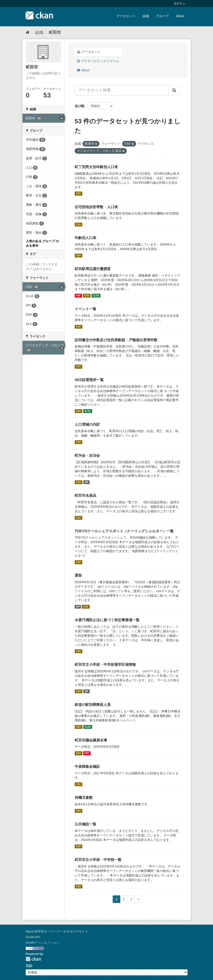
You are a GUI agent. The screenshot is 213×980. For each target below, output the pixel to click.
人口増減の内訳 (87, 424)
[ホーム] (28, 32)
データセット (126, 16)
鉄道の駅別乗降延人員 (93, 705)
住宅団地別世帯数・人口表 (96, 207)
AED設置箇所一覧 (89, 380)
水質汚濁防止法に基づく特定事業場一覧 (107, 620)
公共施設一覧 (85, 824)
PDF (78, 296)
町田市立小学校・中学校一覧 (98, 860)
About (180, 16)
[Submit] (175, 90)
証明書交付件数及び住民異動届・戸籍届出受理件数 (116, 340)
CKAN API (33, 937)
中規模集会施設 (87, 767)
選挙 (78, 575)
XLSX (96, 296)
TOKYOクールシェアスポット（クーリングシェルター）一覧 (124, 531)
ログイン (179, 3)
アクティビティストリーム (98, 61)
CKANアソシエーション (43, 943)
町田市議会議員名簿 (91, 740)
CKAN (33, 959)
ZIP (86, 482)
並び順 (79, 106)
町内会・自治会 (87, 455)
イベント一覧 (85, 309)
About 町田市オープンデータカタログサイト (57, 931)
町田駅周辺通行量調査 (93, 269)
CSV (78, 194)
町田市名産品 (85, 496)
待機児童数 (84, 798)
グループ (162, 16)
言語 (29, 966)
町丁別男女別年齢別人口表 (96, 167)
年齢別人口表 (85, 238)
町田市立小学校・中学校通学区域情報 (105, 665)
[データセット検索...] (122, 90)
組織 (146, 16)
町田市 (55, 32)
